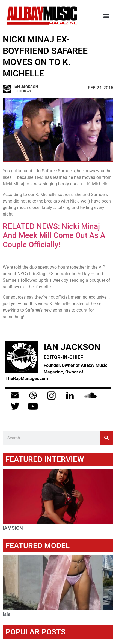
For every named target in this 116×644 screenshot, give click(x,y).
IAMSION (13, 528)
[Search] (106, 438)
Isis (7, 614)
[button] (106, 16)
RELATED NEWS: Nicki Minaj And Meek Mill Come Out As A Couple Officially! (54, 235)
